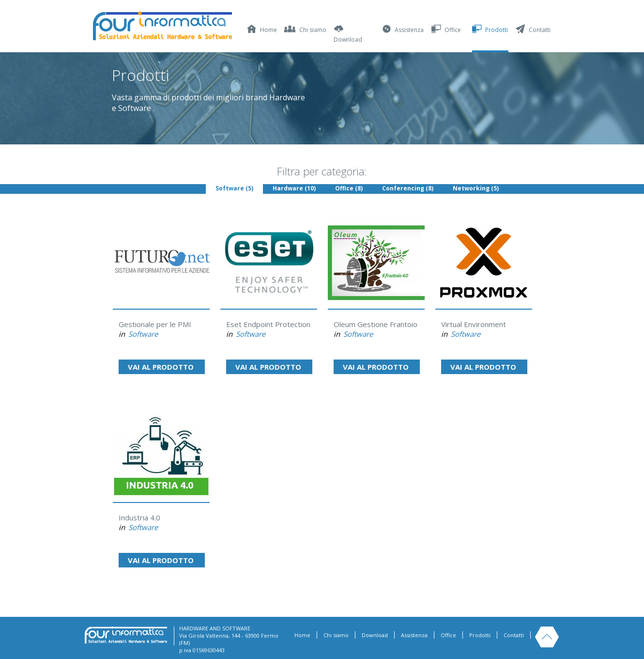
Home (302, 635)
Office (448, 635)
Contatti (514, 635)
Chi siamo (336, 635)
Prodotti (480, 635)
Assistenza (414, 635)
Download (375, 635)
